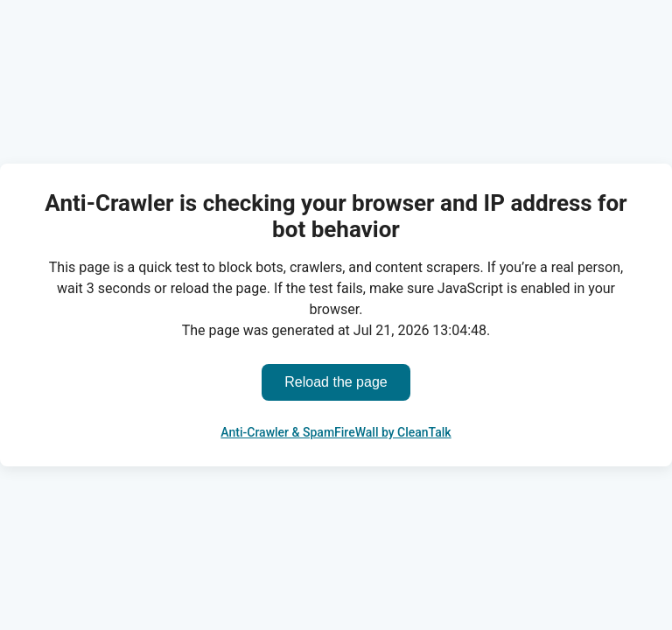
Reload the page (336, 382)
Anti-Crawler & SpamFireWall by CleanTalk (336, 432)
